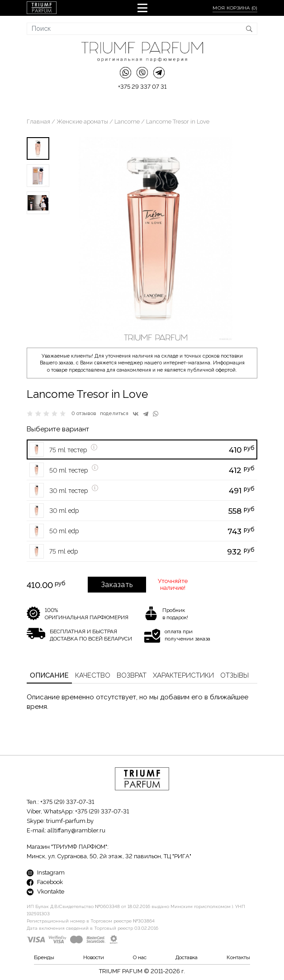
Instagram (46, 872)
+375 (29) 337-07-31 (67, 802)
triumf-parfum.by (70, 821)
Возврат (132, 675)
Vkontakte (45, 892)
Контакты (238, 957)
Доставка (187, 957)
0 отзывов (84, 414)
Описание (49, 675)
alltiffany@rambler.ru (76, 830)
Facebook (45, 882)
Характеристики (183, 675)
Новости (94, 957)
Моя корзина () (235, 8)
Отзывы (234, 675)
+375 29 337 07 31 (142, 87)
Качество (93, 675)
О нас (140, 957)
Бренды (44, 957)
